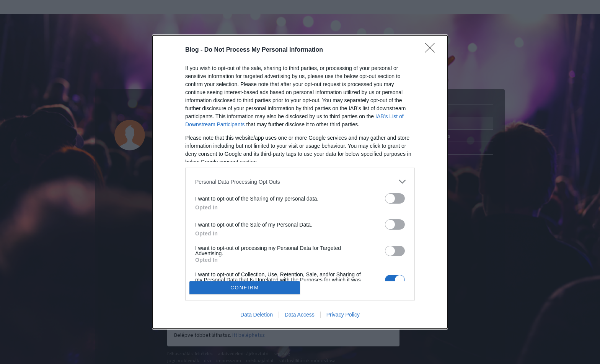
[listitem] (300, 182)
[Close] (432, 50)
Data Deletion (257, 315)
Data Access (300, 315)
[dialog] (300, 182)
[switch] (395, 198)
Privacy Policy (343, 315)
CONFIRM (245, 288)
